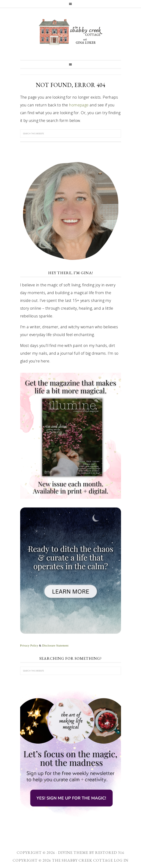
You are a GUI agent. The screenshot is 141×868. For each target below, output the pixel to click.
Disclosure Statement (55, 646)
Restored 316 (110, 852)
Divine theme (73, 852)
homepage (79, 105)
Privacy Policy (29, 646)
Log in (121, 860)
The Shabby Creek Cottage (71, 32)
